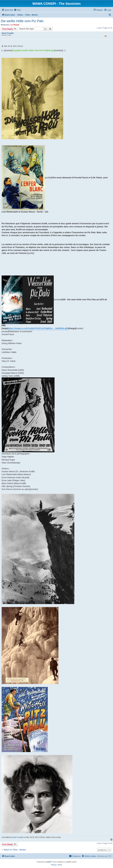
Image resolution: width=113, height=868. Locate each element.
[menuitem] (17, 10)
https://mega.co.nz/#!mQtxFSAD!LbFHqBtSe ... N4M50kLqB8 (38, 328)
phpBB (48, 862)
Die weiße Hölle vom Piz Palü (22, 21)
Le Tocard (15, 25)
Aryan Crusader (8, 33)
